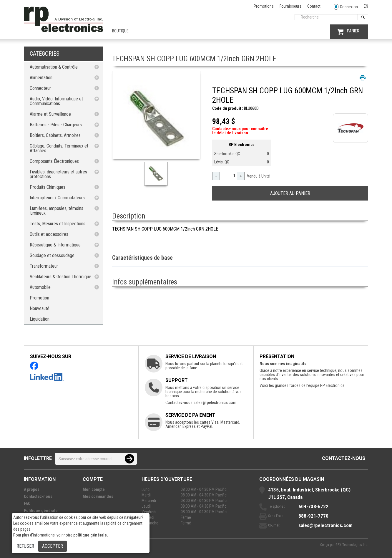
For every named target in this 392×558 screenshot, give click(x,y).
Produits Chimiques (48, 187)
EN (366, 6)
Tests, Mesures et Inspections (58, 224)
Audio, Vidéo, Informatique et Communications (56, 101)
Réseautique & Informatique (55, 245)
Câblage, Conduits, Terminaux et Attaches (59, 148)
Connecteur (40, 88)
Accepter (53, 546)
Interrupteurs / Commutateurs (57, 198)
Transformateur (44, 266)
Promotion (39, 298)
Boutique (120, 31)
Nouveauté (40, 308)
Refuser (25, 546)
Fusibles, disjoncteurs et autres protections (58, 174)
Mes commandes (98, 496)
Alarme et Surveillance (50, 114)
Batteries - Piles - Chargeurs (56, 125)
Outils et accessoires (49, 234)
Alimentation (41, 78)
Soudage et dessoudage (52, 255)
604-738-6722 (313, 506)
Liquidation (40, 319)
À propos (32, 489)
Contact (314, 6)
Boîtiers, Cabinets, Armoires (55, 135)
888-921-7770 (313, 516)
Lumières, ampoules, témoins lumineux (57, 211)
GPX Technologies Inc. (352, 545)
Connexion (346, 7)
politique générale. (91, 535)
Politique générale (41, 511)
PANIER (348, 32)
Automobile (40, 287)
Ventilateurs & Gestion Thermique (60, 277)
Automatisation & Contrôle (54, 67)
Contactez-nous (344, 458)
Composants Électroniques (54, 161)
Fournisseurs (290, 6)
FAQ (27, 504)
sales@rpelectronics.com (215, 403)
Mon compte (94, 489)
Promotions (264, 6)
